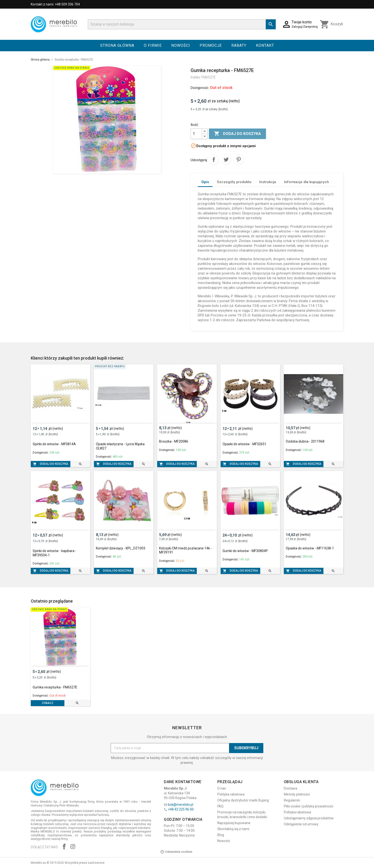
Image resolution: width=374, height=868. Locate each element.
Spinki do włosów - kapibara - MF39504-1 (55, 553)
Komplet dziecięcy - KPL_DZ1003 (121, 548)
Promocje (211, 45)
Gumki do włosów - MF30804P (245, 551)
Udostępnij (214, 160)
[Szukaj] (182, 24)
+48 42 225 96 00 (181, 809)
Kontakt (265, 45)
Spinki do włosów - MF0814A (54, 444)
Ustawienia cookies (176, 852)
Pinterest (239, 160)
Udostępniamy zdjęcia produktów (309, 818)
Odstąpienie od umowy (301, 824)
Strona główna (117, 45)
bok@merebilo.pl (181, 805)
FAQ (220, 806)
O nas (222, 788)
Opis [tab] (205, 182)
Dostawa (291, 788)
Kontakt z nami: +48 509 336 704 (55, 4)
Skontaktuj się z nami (233, 829)
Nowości (181, 45)
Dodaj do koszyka (237, 134)
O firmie (153, 45)
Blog (221, 835)
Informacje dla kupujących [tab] (306, 182)
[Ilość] (196, 134)
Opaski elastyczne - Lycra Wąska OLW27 (120, 446)
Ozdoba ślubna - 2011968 (305, 441)
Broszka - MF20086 (174, 441)
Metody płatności (297, 794)
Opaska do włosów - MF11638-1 (310, 548)
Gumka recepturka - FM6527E (55, 687)
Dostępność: (200, 88)
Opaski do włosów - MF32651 (244, 444)
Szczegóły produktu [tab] (234, 182)
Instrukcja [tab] (268, 182)
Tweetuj (226, 160)
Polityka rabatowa (231, 794)
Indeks (195, 77)
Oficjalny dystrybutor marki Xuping (243, 800)
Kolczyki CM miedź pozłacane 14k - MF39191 (185, 550)
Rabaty (239, 45)
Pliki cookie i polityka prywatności (309, 806)
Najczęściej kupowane (234, 823)
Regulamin (292, 800)
